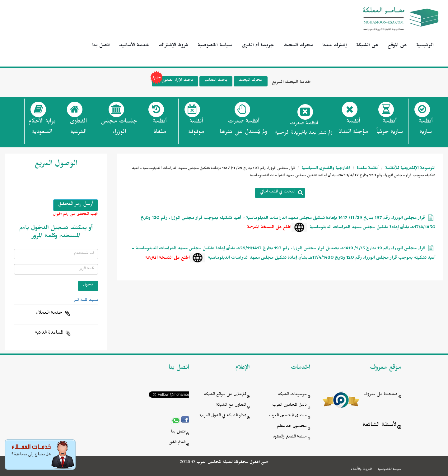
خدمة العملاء (49, 313)
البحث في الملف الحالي (278, 192)
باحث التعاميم (216, 81)
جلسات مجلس (119, 128)
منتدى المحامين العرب (288, 416)
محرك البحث (298, 46)
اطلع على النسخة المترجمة (269, 228)
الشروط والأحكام (361, 470)
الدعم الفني (177, 443)
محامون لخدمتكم (292, 427)
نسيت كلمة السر (86, 301)
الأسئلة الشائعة (380, 426)
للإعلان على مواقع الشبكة (225, 395)
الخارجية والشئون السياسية (325, 169)
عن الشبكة (367, 46)
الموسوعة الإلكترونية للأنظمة (410, 169)
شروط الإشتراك (173, 46)
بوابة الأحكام (42, 128)
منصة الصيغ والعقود (290, 437)
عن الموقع (397, 46)
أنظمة (426, 128)
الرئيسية (425, 46)
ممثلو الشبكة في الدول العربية (223, 416)
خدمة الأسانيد (134, 46)
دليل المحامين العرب (289, 406)
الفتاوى (78, 128)
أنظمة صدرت (243, 128)
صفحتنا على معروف (380, 395)
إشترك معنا (335, 46)
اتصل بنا (101, 46)
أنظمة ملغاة (367, 169)
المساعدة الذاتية (49, 333)
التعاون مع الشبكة (231, 406)
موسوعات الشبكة (292, 395)
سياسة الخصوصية (215, 46)
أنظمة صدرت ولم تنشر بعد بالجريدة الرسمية (304, 129)
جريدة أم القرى (258, 46)
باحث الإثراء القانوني (173, 81)
